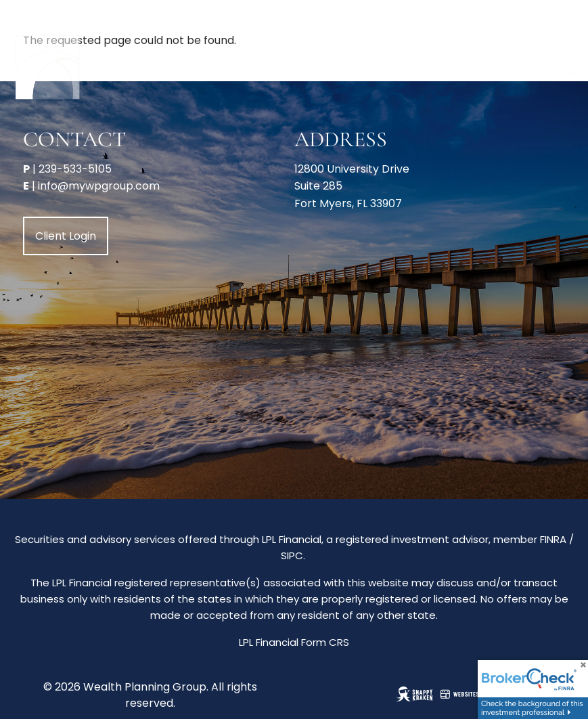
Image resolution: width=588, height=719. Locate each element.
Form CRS (325, 642)
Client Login (66, 236)
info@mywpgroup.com (99, 186)
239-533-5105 (75, 169)
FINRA (553, 539)
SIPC (292, 555)
